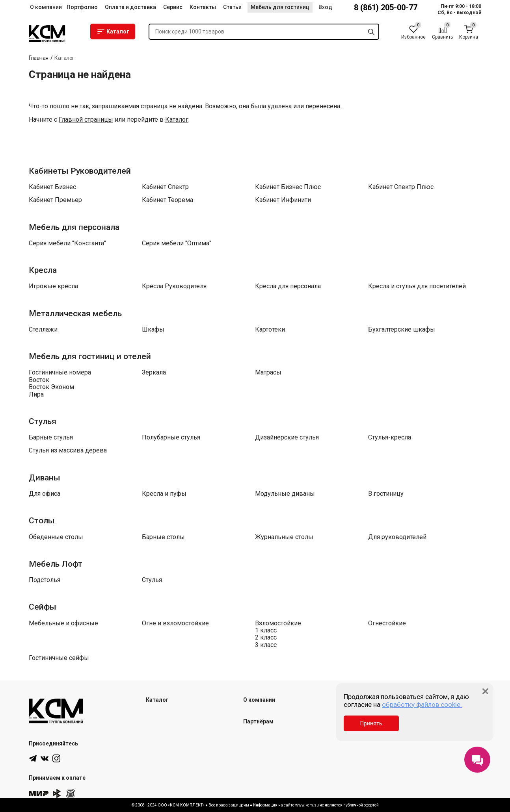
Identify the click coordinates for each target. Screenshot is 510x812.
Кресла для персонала (288, 286)
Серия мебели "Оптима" (177, 243)
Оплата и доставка (130, 7)
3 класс (266, 645)
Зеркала (154, 373)
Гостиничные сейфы (59, 658)
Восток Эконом (51, 387)
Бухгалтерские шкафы (402, 330)
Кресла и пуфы (164, 494)
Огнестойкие (387, 623)
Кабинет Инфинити (283, 200)
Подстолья (45, 580)
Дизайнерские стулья (287, 438)
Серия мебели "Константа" (67, 243)
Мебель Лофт (56, 564)
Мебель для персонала (74, 227)
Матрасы (268, 373)
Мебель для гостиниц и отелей (90, 356)
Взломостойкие (278, 623)
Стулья (43, 421)
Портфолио (82, 7)
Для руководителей (397, 537)
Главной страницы (86, 120)
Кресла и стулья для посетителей (417, 286)
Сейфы (43, 607)
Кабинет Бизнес (52, 187)
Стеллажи (43, 330)
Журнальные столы (284, 537)
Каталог (113, 32)
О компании (46, 7)
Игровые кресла (53, 286)
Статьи (232, 7)
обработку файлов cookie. (422, 704)
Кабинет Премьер (55, 200)
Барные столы (163, 537)
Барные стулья (51, 438)
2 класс (266, 638)
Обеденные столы (56, 537)
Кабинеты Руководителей (80, 171)
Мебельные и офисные (63, 623)
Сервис (173, 7)
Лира (36, 395)
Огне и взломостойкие (175, 623)
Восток (39, 380)
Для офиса (45, 494)
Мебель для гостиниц (280, 7)
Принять (371, 723)
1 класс (266, 630)
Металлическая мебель (75, 313)
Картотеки (270, 330)
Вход (325, 7)
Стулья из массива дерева (68, 450)
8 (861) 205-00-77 (386, 7)
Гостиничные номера (60, 373)
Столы (42, 521)
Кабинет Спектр (165, 187)
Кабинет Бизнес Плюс (288, 187)
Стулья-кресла (390, 438)
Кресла (43, 270)
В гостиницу (386, 494)
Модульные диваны (285, 494)
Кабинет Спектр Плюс (401, 187)
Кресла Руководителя (174, 286)
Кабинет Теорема (168, 200)
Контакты (203, 7)
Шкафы (153, 330)
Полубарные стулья (171, 438)
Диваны (45, 478)
